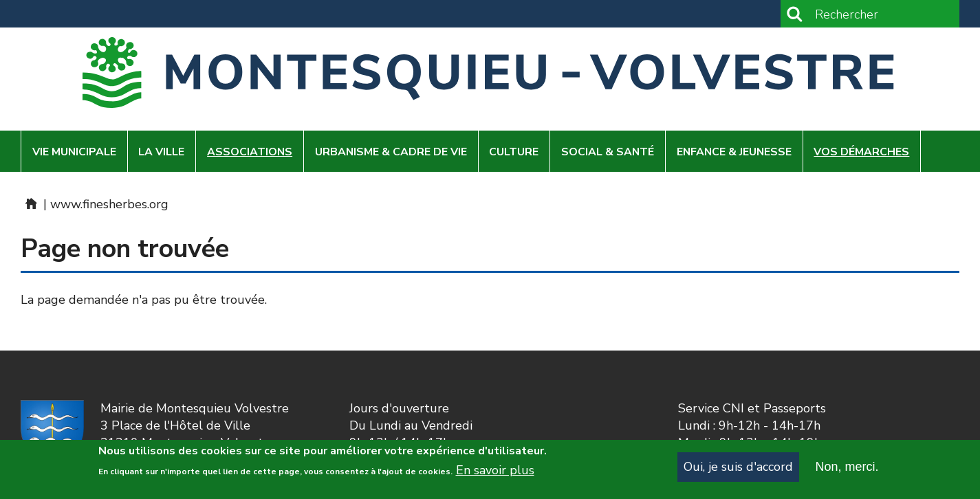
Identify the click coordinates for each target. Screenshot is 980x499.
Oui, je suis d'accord (738, 473)
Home (30, 203)
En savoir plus (495, 477)
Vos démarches (861, 152)
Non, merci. (847, 473)
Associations (250, 152)
